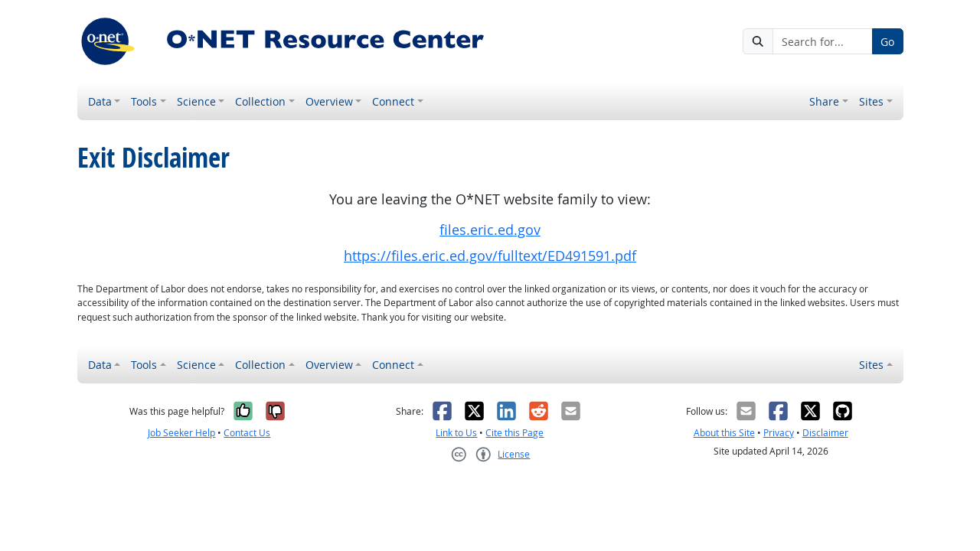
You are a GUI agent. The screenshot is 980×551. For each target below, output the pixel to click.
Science (196, 101)
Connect (393, 101)
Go (887, 42)
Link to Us (456, 433)
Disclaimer (825, 433)
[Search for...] (822, 41)
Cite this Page (514, 433)
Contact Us (247, 433)
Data (100, 101)
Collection (260, 101)
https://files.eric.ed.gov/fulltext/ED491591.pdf (490, 256)
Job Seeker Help (181, 433)
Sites (871, 101)
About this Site (724, 433)
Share (824, 101)
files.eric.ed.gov (490, 230)
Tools (144, 101)
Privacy (779, 433)
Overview (329, 101)
